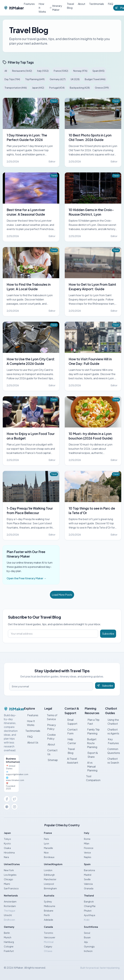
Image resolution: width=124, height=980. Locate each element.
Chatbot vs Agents (112, 731)
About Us (31, 742)
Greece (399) (102, 88)
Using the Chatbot (112, 722)
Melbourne (50, 906)
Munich (8, 937)
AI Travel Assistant (71, 761)
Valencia (88, 884)
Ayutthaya (90, 915)
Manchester (50, 879)
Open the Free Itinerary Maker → (26, 578)
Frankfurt (9, 951)
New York (9, 870)
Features (29, 4)
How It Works (42, 8)
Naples (88, 857)
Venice (87, 852)
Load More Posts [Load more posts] (62, 595)
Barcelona (89, 870)
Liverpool (49, 884)
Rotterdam (10, 906)
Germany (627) (58, 79)
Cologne (9, 946)
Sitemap (51, 760)
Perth (47, 915)
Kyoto (7, 843)
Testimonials (97, 4)
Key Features (112, 741)
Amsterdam (10, 901)
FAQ (111, 4)
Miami (7, 884)
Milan (87, 843)
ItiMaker (14, 8)
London (48, 870)
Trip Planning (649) (35, 79)
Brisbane (49, 911)
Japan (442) (38, 88)
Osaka (7, 848)
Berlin (7, 933)
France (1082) (61, 71)
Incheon (88, 951)
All (6, 71)
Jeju (86, 942)
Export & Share (91, 755)
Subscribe (108, 634)
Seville (87, 879)
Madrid (88, 875)
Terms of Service (51, 717)
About (82, 4)
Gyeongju (89, 946)
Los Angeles (10, 875)
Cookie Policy (50, 737)
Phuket (88, 911)
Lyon (46, 843)
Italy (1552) (43, 71)
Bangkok (89, 901)
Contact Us (51, 752)
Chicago (8, 879)
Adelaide (49, 920)
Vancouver (50, 937)
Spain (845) (98, 71)
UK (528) (75, 79)
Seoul (87, 933)
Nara (6, 857)
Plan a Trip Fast (92, 722)
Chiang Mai (90, 906)
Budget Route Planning (91, 743)
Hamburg (9, 942)
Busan (87, 937)
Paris (46, 839)
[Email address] (53, 634)
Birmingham (50, 888)
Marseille (48, 848)
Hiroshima (9, 852)
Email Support (71, 722)
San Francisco (11, 888)
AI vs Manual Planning (91, 766)
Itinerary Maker (56, 8)
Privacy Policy (50, 727)
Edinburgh (49, 875)
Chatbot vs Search (112, 761)
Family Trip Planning (92, 731)
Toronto (49, 933)
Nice (46, 852)
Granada (89, 888)
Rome (87, 839)
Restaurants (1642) (22, 71)
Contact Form (71, 731)
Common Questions (113, 751)
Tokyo (7, 839)
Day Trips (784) (12, 79)
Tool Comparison (93, 778)
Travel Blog (70, 6)
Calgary (48, 946)
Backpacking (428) (80, 88)
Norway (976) (80, 71)
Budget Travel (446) (95, 79)
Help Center (70, 741)
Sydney (48, 901)
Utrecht (8, 915)
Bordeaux (49, 857)
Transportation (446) (16, 88)
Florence (89, 848)
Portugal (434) (57, 88)
